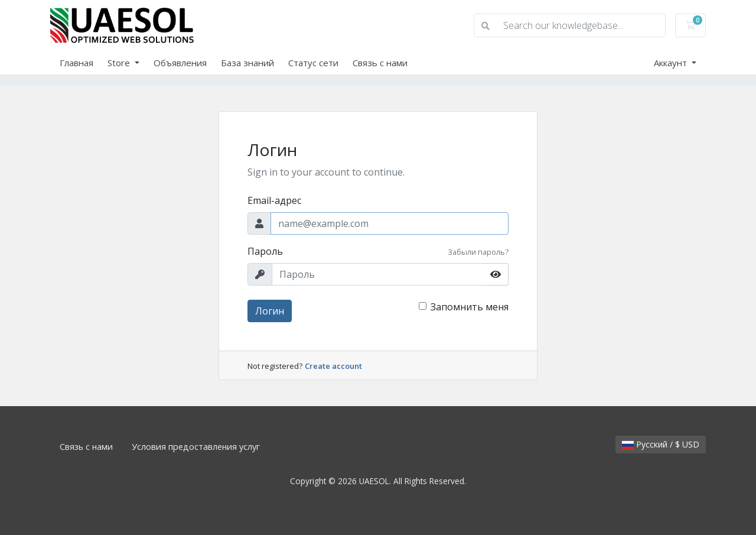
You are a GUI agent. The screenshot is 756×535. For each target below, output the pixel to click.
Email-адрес (274, 200)
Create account (333, 366)
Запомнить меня (470, 307)
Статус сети (313, 63)
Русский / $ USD (661, 444)
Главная (76, 63)
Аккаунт (672, 63)
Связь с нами (380, 63)
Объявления (180, 63)
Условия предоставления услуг (196, 447)
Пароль (265, 251)
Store (120, 63)
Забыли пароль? (478, 252)
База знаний (247, 63)
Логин (270, 311)
